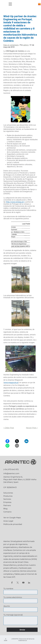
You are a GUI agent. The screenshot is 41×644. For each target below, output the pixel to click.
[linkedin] (29, 583)
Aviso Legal (8, 521)
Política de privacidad (13, 524)
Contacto (7, 512)
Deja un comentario (11, 45)
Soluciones (8, 493)
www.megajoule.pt (11, 383)
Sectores (7, 499)
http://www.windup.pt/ (15, 202)
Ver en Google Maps (12, 518)
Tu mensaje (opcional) (13, 615)
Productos (8, 496)
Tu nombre (8, 589)
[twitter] (18, 583)
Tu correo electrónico (13, 597)
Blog (5, 509)
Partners (7, 505)
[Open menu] (10, 4)
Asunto (7, 606)
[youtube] (23, 583)
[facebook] (12, 583)
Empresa (7, 502)
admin (26, 45)
